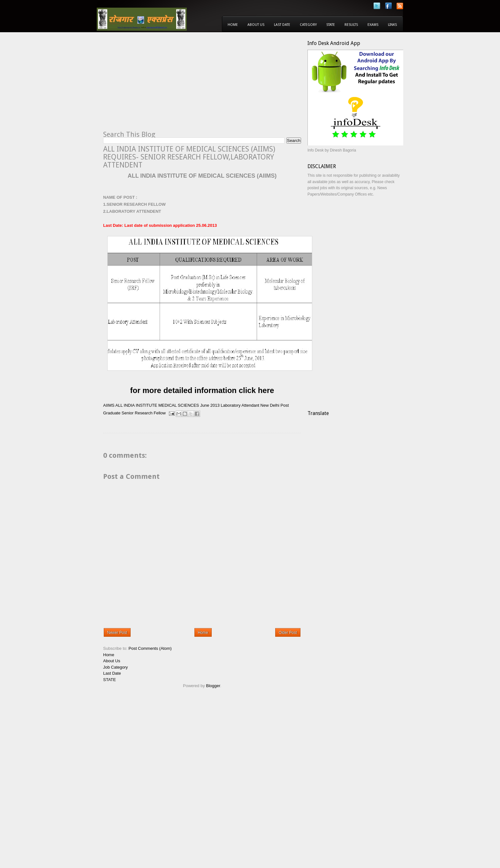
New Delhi (270, 405)
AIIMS (109, 405)
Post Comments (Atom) (150, 648)
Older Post (288, 633)
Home (233, 25)
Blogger (213, 686)
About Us (256, 25)
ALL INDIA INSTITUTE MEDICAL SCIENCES (157, 405)
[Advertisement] (157, 85)
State (331, 25)
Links (392, 25)
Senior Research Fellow (144, 413)
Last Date (282, 25)
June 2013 (210, 405)
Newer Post (117, 633)
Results (351, 25)
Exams (373, 25)
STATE (110, 680)
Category (308, 25)
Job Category (115, 667)
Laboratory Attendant (240, 405)
